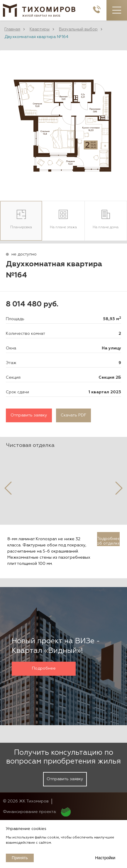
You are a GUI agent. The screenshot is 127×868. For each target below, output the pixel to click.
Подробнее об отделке (108, 541)
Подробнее (44, 668)
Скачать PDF (73, 415)
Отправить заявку (29, 415)
